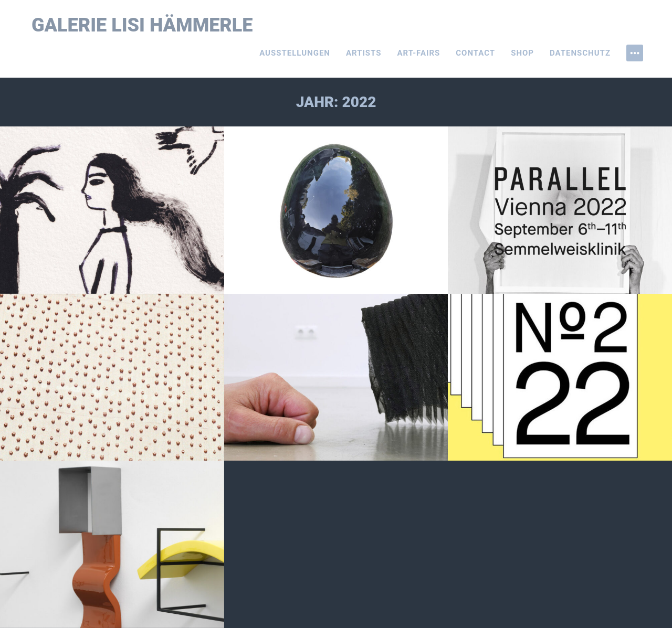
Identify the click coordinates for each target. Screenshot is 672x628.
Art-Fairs (419, 53)
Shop (522, 53)
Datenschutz (580, 53)
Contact (475, 53)
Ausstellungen (295, 53)
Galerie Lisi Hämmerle (142, 25)
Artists (364, 53)
